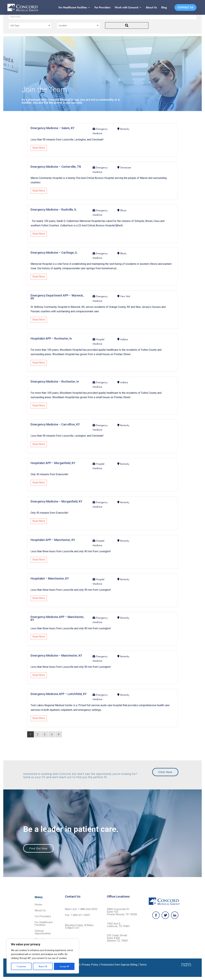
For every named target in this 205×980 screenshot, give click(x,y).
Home (38, 905)
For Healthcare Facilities (73, 8)
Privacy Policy (90, 965)
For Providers (103, 8)
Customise (21, 966)
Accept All (64, 966)
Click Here (165, 772)
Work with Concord (127, 8)
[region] (43, 956)
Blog (164, 8)
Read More (39, 148)
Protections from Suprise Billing (119, 965)
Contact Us (185, 7)
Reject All (43, 966)
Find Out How (38, 849)
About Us (151, 8)
